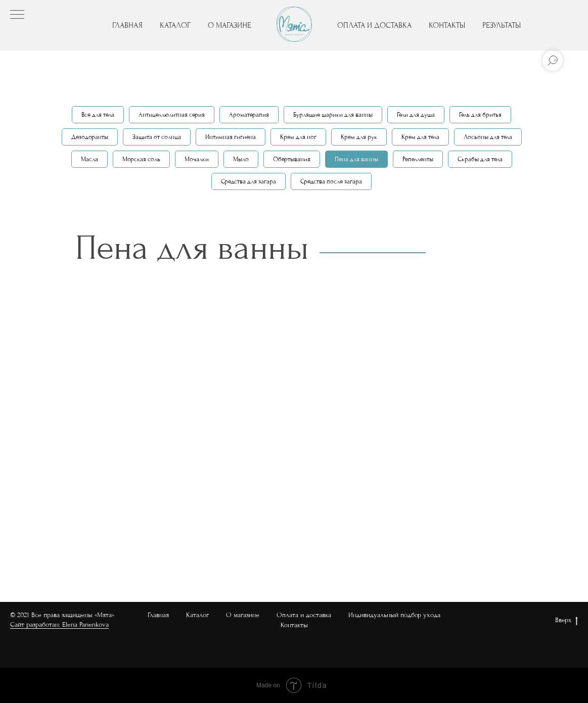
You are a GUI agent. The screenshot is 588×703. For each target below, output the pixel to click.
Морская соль (141, 159)
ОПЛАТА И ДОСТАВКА (374, 25)
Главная (158, 615)
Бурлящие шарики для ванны (333, 115)
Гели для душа (416, 115)
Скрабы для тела (480, 159)
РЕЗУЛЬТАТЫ (502, 25)
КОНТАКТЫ (447, 25)
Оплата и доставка (304, 615)
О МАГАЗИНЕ (230, 25)
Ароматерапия (249, 115)
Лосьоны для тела (488, 137)
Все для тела (98, 115)
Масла (89, 159)
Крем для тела (420, 137)
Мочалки (197, 159)
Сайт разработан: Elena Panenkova (59, 624)
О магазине (243, 615)
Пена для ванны (356, 159)
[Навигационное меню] (17, 15)
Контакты (294, 625)
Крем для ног (298, 137)
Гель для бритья (480, 115)
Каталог (197, 615)
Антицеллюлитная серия (172, 115)
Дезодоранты (90, 137)
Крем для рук (359, 137)
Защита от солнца (157, 137)
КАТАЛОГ (175, 25)
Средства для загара (248, 181)
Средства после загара (331, 181)
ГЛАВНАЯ (127, 25)
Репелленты (418, 159)
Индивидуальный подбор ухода (394, 615)
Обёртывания (292, 159)
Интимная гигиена (231, 137)
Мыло (241, 159)
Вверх (567, 621)
